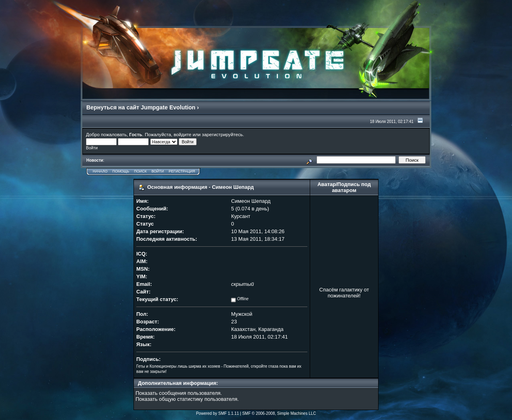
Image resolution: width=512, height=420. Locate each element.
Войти (158, 171)
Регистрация (182, 171)
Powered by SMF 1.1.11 (217, 413)
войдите (183, 134)
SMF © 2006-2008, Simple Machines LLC (279, 413)
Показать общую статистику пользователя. (187, 399)
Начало (100, 171)
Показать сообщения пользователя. (179, 393)
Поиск (140, 171)
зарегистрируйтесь (222, 134)
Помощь (121, 171)
